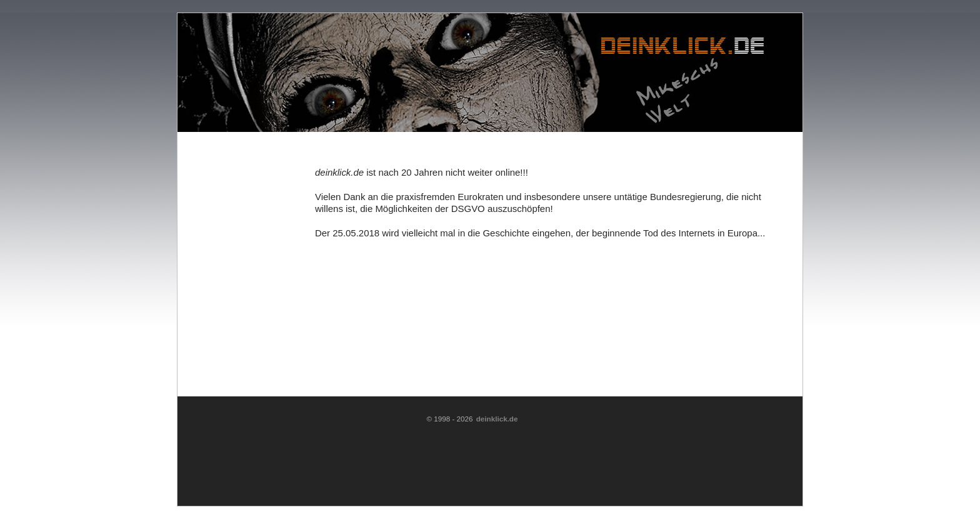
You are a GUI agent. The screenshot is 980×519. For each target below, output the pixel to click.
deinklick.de (497, 419)
